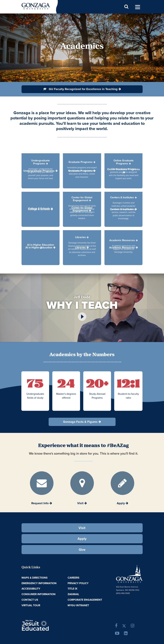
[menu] (138, 7)
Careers (74, 578)
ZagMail (73, 594)
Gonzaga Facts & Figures (80, 422)
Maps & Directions (35, 578)
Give (82, 550)
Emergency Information (39, 583)
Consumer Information (39, 594)
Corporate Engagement (85, 600)
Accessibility (31, 589)
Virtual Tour (31, 605)
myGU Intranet (78, 605)
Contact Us (30, 600)
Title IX (72, 589)
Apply (82, 539)
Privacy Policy (78, 583)
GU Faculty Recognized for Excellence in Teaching (80, 89)
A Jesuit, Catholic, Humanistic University (46, 625)
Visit (82, 528)
